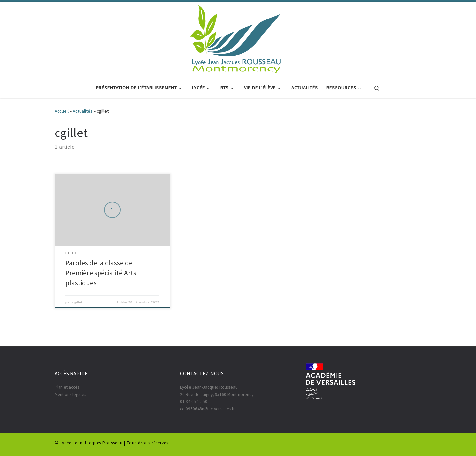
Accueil (62, 111)
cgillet (77, 302)
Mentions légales (70, 394)
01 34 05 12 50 (194, 402)
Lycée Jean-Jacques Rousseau (209, 387)
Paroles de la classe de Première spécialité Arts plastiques (101, 273)
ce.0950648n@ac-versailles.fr (207, 409)
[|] (236, 38)
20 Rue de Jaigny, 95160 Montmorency (217, 394)
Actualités (83, 111)
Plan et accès (67, 387)
